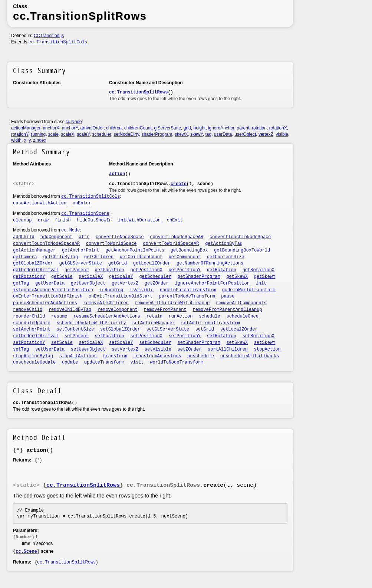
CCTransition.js (49, 36)
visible (282, 134)
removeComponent (118, 310)
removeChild (28, 310)
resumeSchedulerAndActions (107, 316)
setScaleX (91, 343)
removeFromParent (165, 310)
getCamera (25, 257)
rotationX (278, 128)
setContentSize (75, 329)
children (114, 128)
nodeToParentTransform (188, 290)
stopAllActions (78, 356)
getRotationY (29, 277)
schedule (210, 316)
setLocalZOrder (239, 329)
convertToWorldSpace (111, 244)
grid (187, 128)
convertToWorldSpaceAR (171, 244)
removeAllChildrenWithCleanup (172, 303)
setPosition (110, 336)
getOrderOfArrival (36, 270)
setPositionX (147, 336)
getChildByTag (61, 257)
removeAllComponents (241, 303)
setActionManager (153, 323)
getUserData (50, 283)
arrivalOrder (92, 128)
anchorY (70, 128)
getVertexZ (125, 283)
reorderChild (29, 316)
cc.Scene (26, 552)
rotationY (20, 134)
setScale (62, 343)
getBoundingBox (189, 250)
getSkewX (237, 277)
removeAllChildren (106, 303)
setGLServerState (168, 329)
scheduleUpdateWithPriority (91, 323)
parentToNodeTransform (187, 296)
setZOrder (190, 349)
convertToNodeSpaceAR (177, 237)
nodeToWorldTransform (249, 290)
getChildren (99, 257)
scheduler (101, 134)
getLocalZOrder (152, 263)
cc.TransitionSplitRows (138, 92)
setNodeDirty (126, 134)
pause (228, 296)
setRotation (222, 336)
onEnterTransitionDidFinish (48, 296)
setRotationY (29, 343)
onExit (175, 220)
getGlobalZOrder (33, 263)
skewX (181, 134)
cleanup (22, 220)
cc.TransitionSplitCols (58, 42)
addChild (24, 237)
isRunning (111, 290)
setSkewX (237, 343)
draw (43, 220)
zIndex (39, 140)
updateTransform (104, 362)
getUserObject (88, 283)
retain (154, 316)
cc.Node (74, 122)
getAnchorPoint (81, 250)
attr (84, 237)
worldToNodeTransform (177, 362)
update (70, 362)
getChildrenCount (141, 257)
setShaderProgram (199, 343)
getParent (77, 270)
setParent (77, 336)
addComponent (56, 237)
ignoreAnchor (221, 128)
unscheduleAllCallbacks (250, 356)
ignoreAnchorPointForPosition (212, 283)
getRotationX (259, 270)
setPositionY (185, 336)
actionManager (26, 128)
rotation (259, 128)
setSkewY (265, 343)
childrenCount (138, 128)
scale (53, 134)
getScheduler (155, 277)
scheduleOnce (242, 316)
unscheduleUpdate (34, 362)
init (261, 283)
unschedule (201, 356)
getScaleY (121, 277)
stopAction (267, 349)
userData (223, 134)
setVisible (158, 349)
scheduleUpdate (32, 323)
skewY (197, 134)
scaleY (83, 134)
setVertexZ (125, 349)
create (179, 184)
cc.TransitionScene (85, 214)
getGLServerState (81, 263)
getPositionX (147, 270)
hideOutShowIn (95, 220)
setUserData (50, 349)
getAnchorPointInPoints (135, 250)
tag (208, 134)
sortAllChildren (228, 349)
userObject (245, 134)
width (16, 140)
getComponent (185, 257)
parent (243, 128)
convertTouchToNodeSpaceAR (46, 244)
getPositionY (185, 270)
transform (115, 356)
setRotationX (259, 336)
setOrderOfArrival (36, 336)
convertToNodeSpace (120, 237)
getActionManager (34, 250)
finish (63, 220)
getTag (21, 283)
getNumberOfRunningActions (210, 263)
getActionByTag (224, 244)
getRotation (222, 270)
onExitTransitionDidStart (121, 296)
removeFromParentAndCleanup (227, 310)
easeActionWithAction (40, 203)
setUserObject (88, 349)
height (199, 128)
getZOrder (157, 283)
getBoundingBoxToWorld (242, 250)
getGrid (118, 263)
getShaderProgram (199, 277)
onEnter (82, 203)
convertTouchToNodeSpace (240, 237)
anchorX (51, 128)
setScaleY (121, 343)
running (38, 134)
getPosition (110, 270)
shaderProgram (157, 134)
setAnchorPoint (32, 329)
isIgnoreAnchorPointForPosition (53, 290)
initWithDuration (139, 220)
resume (59, 316)
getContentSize (226, 257)
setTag (21, 349)
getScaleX (91, 277)
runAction (181, 316)
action (117, 174)
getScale (62, 277)
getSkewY (265, 277)
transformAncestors (157, 356)
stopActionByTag (33, 356)
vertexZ (266, 134)
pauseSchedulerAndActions (45, 303)
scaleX (68, 134)
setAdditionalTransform (210, 323)
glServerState (167, 128)
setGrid (205, 329)
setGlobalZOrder (120, 329)
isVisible (141, 290)
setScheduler (155, 343)
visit (137, 362)
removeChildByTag (70, 310)
